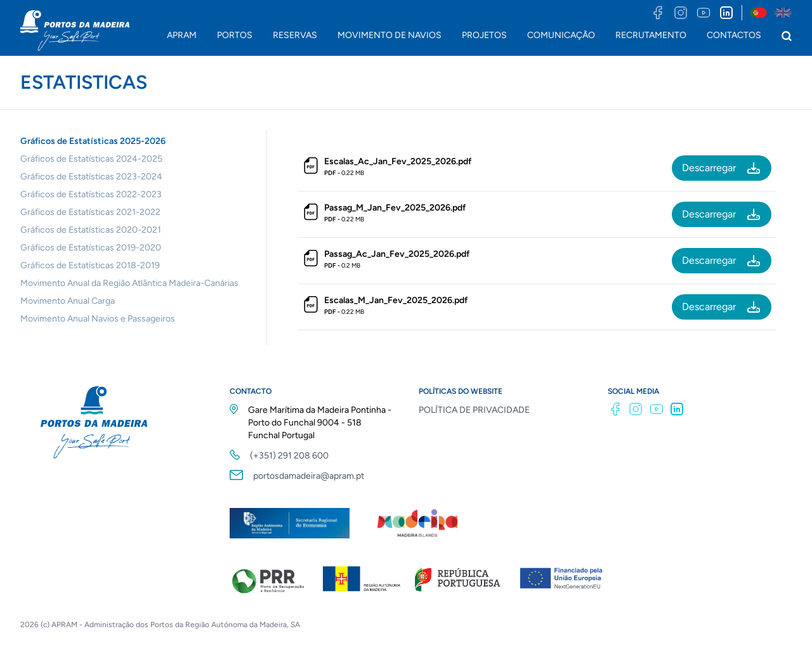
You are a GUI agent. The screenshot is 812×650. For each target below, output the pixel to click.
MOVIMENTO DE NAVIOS (390, 35)
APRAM (182, 35)
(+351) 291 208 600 (289, 456)
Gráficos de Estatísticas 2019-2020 (91, 248)
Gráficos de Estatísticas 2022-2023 (91, 194)
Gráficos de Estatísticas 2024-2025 (91, 159)
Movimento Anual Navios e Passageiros (98, 319)
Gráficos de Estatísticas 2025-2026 (93, 141)
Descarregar (722, 168)
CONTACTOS (734, 35)
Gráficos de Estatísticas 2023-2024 (91, 177)
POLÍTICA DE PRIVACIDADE (474, 410)
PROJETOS (484, 35)
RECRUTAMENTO (651, 35)
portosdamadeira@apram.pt (309, 476)
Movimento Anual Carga (68, 301)
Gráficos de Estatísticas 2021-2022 (90, 212)
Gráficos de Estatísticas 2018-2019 (90, 265)
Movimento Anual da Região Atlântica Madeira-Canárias (129, 283)
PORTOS (235, 35)
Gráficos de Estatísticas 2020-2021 (91, 230)
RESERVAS (295, 35)
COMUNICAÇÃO (561, 35)
